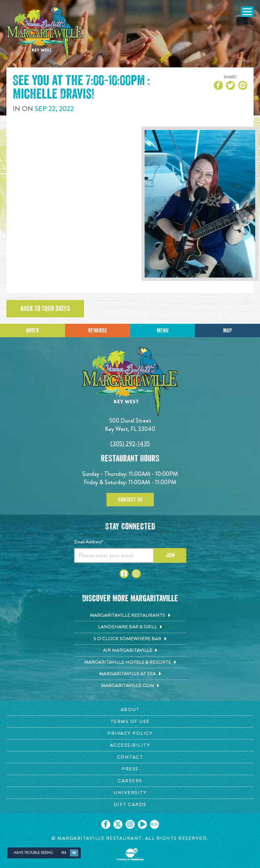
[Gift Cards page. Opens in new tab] (130, 805)
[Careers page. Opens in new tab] (130, 781)
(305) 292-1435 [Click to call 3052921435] (130, 444)
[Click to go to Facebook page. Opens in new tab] (124, 574)
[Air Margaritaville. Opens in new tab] (130, 650)
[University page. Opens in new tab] (130, 793)
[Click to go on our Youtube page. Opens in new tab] (142, 824)
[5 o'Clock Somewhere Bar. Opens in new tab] (130, 639)
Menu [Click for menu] (163, 331)
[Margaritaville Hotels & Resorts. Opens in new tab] (130, 662)
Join (170, 555)
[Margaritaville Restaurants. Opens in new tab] (130, 615)
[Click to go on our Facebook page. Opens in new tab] (106, 824)
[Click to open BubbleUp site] (130, 855)
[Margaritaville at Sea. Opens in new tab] (130, 674)
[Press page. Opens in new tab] (130, 769)
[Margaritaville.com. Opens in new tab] (130, 686)
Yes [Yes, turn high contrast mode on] (64, 853)
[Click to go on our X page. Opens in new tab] (118, 824)
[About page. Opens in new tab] (130, 710)
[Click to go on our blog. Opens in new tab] (155, 824)
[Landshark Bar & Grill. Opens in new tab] (130, 627)
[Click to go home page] (45, 34)
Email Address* (89, 542)
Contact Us (130, 500)
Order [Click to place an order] (32, 331)
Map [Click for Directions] (227, 331)
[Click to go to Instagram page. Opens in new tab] (136, 574)
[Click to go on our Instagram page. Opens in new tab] (130, 824)
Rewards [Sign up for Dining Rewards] (97, 331)
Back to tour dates (45, 309)
